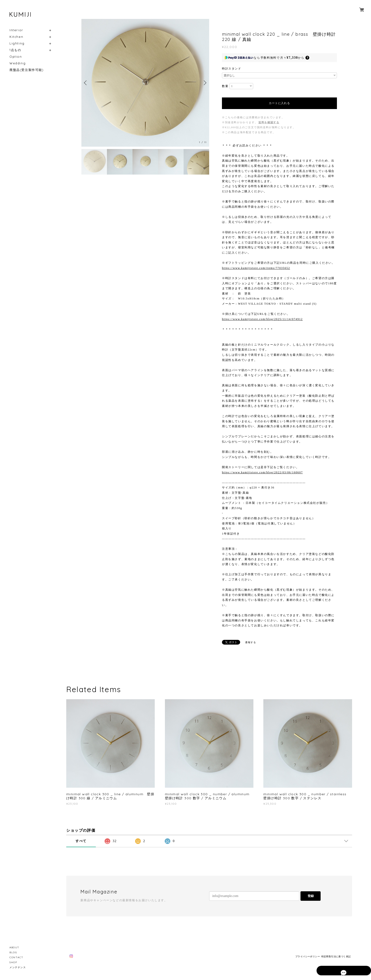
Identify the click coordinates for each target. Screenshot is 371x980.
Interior (16, 30)
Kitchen (16, 37)
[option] (145, 83)
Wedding (18, 63)
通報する (251, 642)
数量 (225, 86)
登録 (311, 896)
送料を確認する (269, 122)
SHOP (13, 962)
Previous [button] (86, 83)
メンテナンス (18, 967)
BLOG (13, 952)
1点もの (15, 50)
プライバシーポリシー (308, 956)
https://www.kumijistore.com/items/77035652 (256, 268)
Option (16, 57)
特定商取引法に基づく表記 (336, 956)
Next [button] (204, 83)
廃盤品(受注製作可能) (27, 70)
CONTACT (16, 957)
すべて (81, 841)
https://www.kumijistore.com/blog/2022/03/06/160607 (262, 472)
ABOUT (14, 947)
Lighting (17, 43)
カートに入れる (279, 103)
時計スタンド (232, 69)
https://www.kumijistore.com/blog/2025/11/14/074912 (262, 319)
